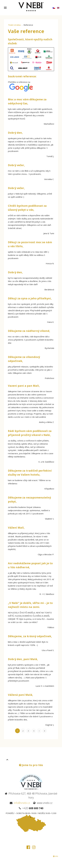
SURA (55, 856)
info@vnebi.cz (22, 803)
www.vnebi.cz (45, 803)
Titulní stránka (14, 25)
